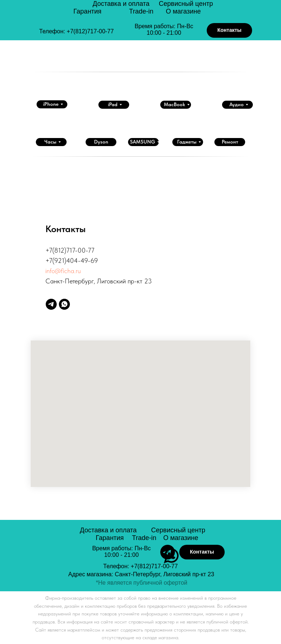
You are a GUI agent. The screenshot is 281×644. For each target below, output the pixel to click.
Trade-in (141, 11)
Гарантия (88, 11)
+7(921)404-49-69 (72, 260)
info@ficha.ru (63, 271)
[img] (51, 19)
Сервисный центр (186, 4)
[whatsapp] (64, 304)
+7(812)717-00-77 (90, 31)
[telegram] (51, 304)
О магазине (183, 11)
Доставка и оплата (121, 4)
